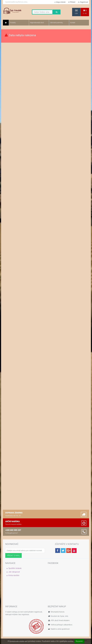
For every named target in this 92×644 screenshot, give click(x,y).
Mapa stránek (60, 2)
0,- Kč (85, 12)
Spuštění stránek (15, 568)
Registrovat (83, 2)
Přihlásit (72, 2)
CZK (76, 12)
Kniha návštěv (14, 575)
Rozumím (79, 641)
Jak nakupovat (14, 572)
